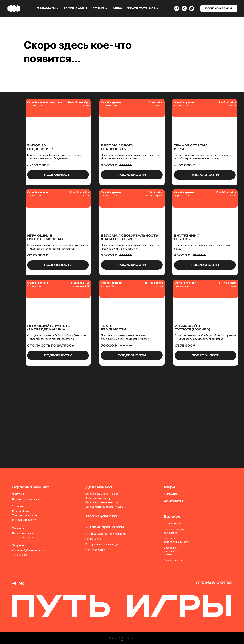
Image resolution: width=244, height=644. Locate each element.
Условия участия (173, 560)
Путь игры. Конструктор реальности (106, 534)
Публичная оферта (174, 523)
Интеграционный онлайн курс (102, 544)
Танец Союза (20, 555)
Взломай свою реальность (27, 499)
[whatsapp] (192, 8)
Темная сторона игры (24, 515)
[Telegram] (177, 8)
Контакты (173, 501)
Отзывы (100, 8)
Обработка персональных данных (172, 551)
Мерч (117, 8)
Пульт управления (95, 550)
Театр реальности (23, 537)
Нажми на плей (94, 539)
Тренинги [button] (47, 8)
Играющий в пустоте (24, 511)
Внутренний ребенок (24, 520)
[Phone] (184, 8)
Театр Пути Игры (143, 8)
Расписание (75, 8)
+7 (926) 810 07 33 (214, 583)
